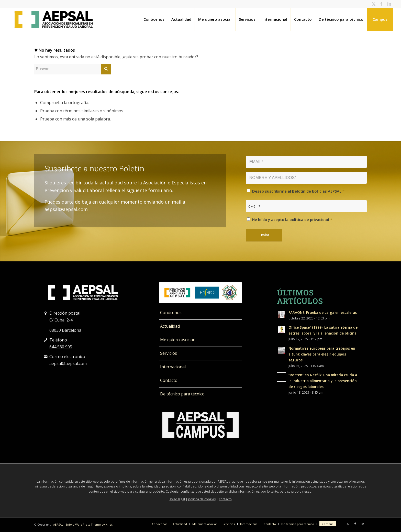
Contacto (169, 380)
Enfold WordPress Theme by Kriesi (90, 524)
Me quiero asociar (177, 340)
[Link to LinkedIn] (389, 4)
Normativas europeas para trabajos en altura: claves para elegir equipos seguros (322, 354)
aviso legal (177, 499)
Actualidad (170, 326)
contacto (225, 499)
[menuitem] (154, 19)
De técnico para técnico (182, 394)
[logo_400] (54, 19)
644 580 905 (61, 347)
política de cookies (202, 499)
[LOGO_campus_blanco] (200, 425)
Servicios (169, 353)
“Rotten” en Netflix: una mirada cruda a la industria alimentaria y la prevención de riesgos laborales (323, 381)
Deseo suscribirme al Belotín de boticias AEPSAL (298, 191)
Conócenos (171, 313)
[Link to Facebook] (381, 4)
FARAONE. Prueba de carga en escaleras (323, 312)
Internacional (173, 367)
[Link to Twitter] (374, 4)
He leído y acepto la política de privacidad (292, 219)
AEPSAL (58, 524)
